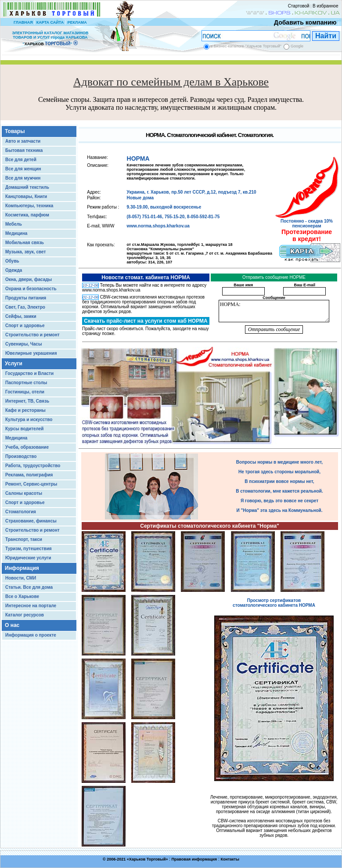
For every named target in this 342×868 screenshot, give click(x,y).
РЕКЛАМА (77, 22)
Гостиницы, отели (25, 392)
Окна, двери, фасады (29, 279)
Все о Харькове (22, 596)
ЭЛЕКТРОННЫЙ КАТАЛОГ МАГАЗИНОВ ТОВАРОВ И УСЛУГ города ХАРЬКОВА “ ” (50, 38)
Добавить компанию (303, 22)
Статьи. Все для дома (29, 587)
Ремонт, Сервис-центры (31, 484)
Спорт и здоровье (25, 326)
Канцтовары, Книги (26, 196)
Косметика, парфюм (27, 215)
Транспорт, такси (24, 539)
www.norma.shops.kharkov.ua (158, 226)
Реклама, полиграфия (29, 475)
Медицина (16, 233)
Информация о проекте (31, 635)
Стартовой (299, 6)
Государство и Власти (29, 373)
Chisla (182, 864)
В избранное (326, 6)
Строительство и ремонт (32, 335)
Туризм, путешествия (29, 549)
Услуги (14, 364)
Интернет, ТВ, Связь (27, 401)
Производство (21, 456)
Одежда (14, 270)
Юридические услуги (28, 558)
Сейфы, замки (21, 316)
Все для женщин (23, 169)
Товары (15, 131)
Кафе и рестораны (25, 410)
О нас (12, 625)
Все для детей (21, 160)
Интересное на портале (31, 606)
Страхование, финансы (31, 521)
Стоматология (21, 512)
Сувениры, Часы (23, 344)
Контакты (230, 859)
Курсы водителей (24, 429)
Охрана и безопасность (31, 289)
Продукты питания (26, 298)
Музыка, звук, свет (25, 252)
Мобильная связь (25, 243)
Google (297, 46)
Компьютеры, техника (29, 206)
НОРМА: (274, 311)
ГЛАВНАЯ (23, 22)
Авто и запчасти (23, 141)
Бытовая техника (24, 150)
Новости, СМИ (21, 578)
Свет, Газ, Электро (25, 307)
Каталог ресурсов (25, 615)
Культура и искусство (29, 420)
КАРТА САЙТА (50, 22)
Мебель (14, 224)
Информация (22, 568)
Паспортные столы (26, 383)
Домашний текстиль (27, 187)
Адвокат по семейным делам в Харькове (171, 82)
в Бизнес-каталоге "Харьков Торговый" (246, 46)
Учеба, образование (27, 447)
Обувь (12, 261)
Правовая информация (194, 859)
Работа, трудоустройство (33, 466)
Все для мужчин (23, 178)
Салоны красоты (24, 493)
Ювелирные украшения (31, 353)
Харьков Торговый (148, 859)
